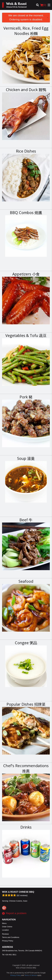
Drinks (26, 827)
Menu (4, 923)
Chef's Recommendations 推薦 (26, 768)
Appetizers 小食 (26, 274)
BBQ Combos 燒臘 (26, 213)
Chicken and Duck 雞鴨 (26, 90)
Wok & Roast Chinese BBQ (18, 892)
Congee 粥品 (26, 643)
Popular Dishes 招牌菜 (26, 704)
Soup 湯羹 (26, 458)
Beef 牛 (26, 520)
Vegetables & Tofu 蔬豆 (26, 335)
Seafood (26, 581)
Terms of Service (31, 975)
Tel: (9, 955)
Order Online (7, 927)
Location (5, 930)
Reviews (5, 934)
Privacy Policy (8, 941)
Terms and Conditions (11, 937)
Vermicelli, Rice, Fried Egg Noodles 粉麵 (26, 31)
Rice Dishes (26, 151)
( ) (43, 5)
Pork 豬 (26, 397)
